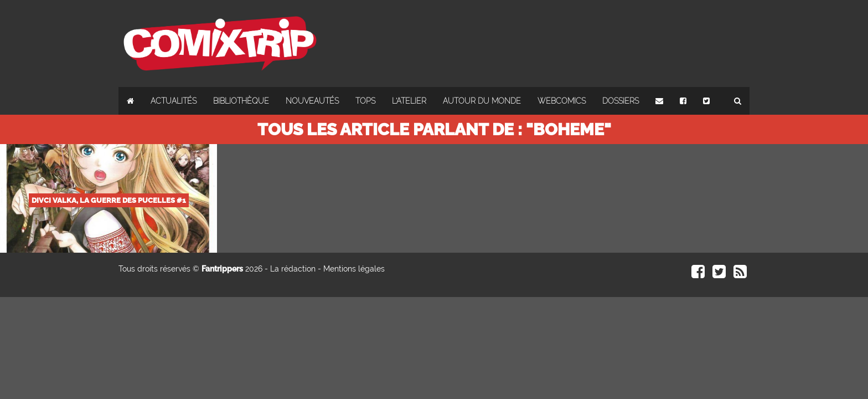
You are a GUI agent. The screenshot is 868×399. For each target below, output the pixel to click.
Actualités (174, 101)
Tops (365, 101)
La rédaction (293, 269)
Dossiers (621, 101)
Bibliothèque (241, 101)
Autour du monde (482, 101)
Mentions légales (354, 269)
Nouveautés (312, 101)
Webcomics (562, 101)
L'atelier (409, 101)
